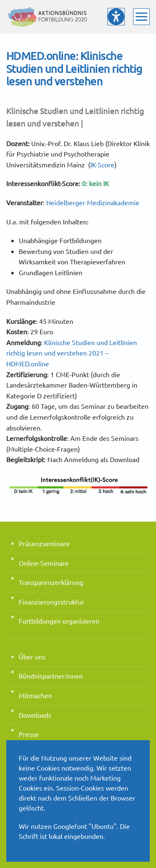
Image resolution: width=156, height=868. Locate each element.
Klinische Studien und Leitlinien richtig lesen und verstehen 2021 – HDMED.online (72, 353)
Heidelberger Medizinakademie (93, 202)
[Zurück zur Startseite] (48, 17)
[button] (141, 17)
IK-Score (102, 164)
